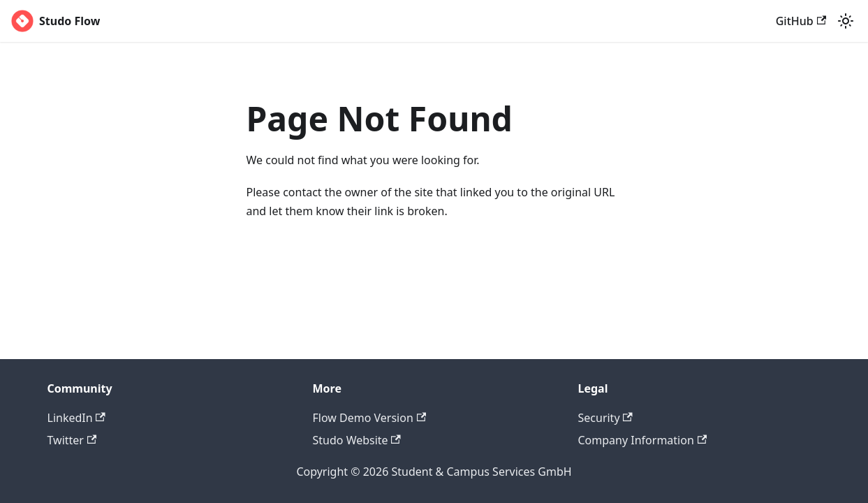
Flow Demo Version (370, 418)
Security (605, 418)
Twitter (72, 440)
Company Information (643, 440)
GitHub (801, 21)
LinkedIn (76, 418)
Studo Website (357, 440)
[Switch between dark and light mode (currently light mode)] (846, 21)
